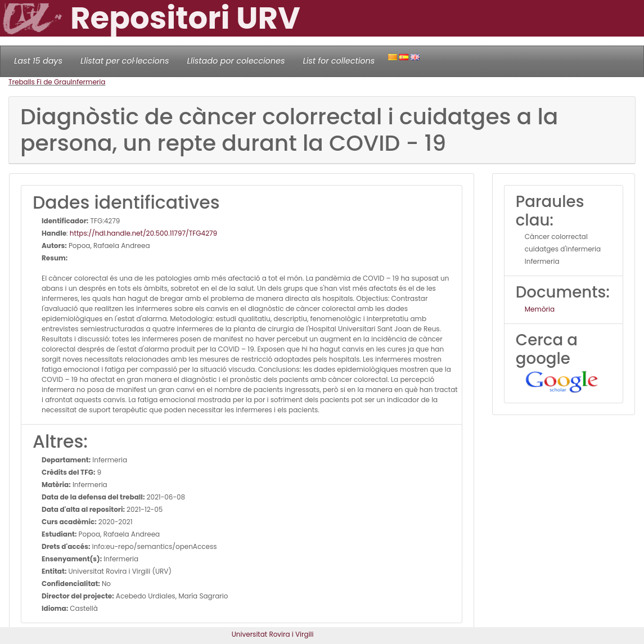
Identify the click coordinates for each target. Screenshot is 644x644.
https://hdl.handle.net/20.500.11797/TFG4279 (143, 233)
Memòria (540, 309)
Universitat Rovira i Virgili (273, 634)
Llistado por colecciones (236, 61)
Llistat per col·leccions (125, 61)
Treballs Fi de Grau (40, 82)
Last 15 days (38, 61)
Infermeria (88, 82)
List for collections (339, 61)
